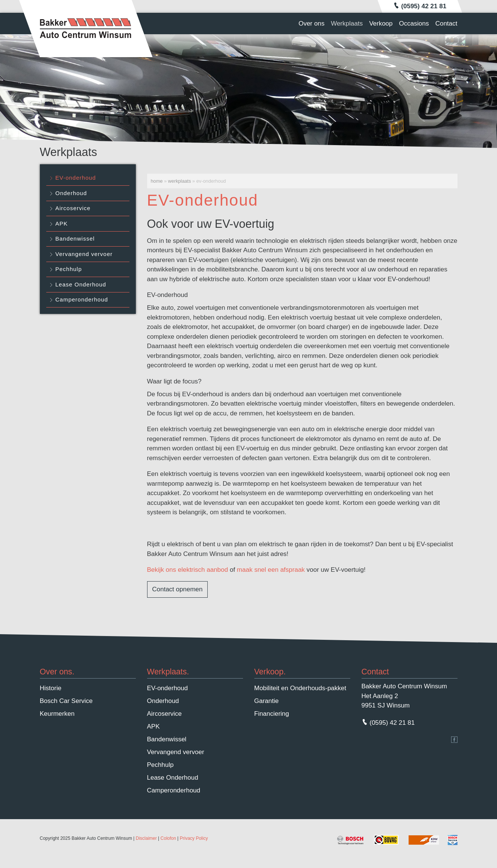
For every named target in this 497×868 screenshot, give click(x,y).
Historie (51, 688)
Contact (446, 23)
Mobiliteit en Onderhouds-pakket (300, 688)
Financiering (272, 714)
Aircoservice (73, 208)
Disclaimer (146, 838)
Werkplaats (347, 23)
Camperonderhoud (82, 299)
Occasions (414, 23)
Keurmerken (57, 714)
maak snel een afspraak (271, 570)
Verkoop (381, 23)
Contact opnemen (177, 589)
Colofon (168, 838)
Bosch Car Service (66, 701)
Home (157, 181)
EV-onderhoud (76, 178)
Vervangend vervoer (84, 254)
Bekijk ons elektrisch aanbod (188, 570)
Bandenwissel (75, 239)
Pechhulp (69, 269)
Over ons (311, 23)
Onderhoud (71, 193)
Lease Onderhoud (81, 284)
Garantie (267, 701)
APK (62, 223)
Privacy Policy (194, 838)
